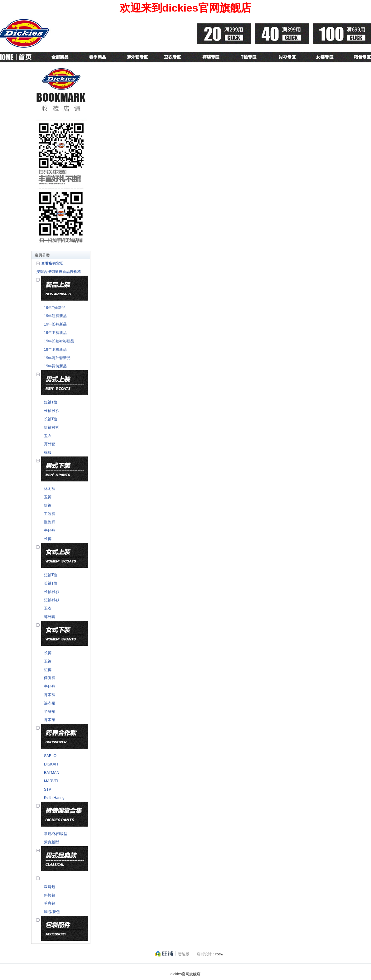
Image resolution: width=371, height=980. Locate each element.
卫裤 (48, 497)
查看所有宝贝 (52, 263)
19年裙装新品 (55, 366)
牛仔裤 (50, 530)
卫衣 (48, 436)
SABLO (50, 756)
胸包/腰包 (52, 912)
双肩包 (50, 887)
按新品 (64, 272)
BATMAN (52, 773)
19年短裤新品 (55, 316)
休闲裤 (50, 489)
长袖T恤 (51, 419)
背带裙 (50, 720)
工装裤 (50, 514)
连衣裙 (50, 703)
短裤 (48, 505)
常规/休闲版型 (56, 834)
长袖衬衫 (51, 411)
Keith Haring (54, 798)
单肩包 (50, 903)
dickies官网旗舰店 (186, 974)
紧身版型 (51, 842)
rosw (219, 954)
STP (48, 789)
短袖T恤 (51, 402)
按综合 (42, 272)
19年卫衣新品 (55, 350)
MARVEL (52, 781)
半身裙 (50, 712)
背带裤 (50, 695)
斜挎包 (50, 895)
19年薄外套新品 (57, 358)
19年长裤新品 (55, 324)
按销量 (53, 272)
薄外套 (50, 444)
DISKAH (51, 764)
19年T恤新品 (55, 308)
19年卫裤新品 (55, 333)
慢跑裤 (50, 522)
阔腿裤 (50, 678)
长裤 (48, 539)
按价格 (75, 272)
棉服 (48, 452)
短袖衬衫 (51, 427)
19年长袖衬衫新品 (59, 341)
